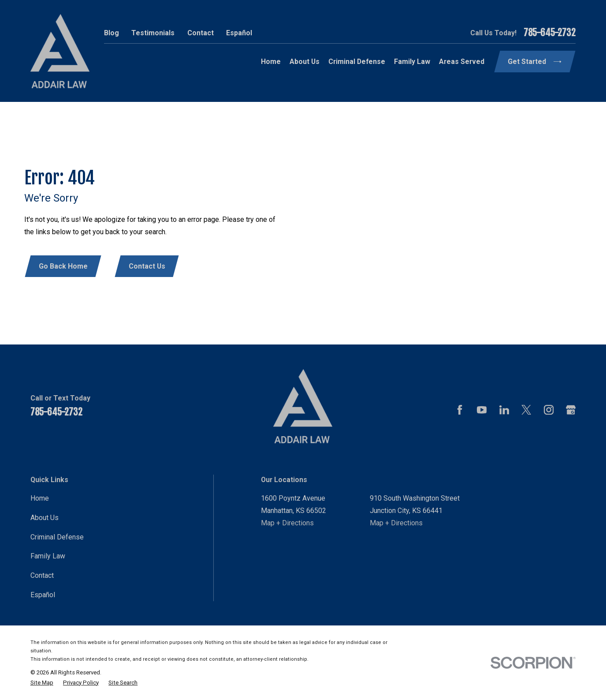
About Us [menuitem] (305, 62)
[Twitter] (526, 410)
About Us (45, 518)
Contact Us (147, 266)
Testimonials (153, 33)
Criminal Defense (57, 537)
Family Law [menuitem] (412, 62)
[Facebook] (460, 410)
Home (40, 498)
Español (239, 33)
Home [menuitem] (271, 62)
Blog (112, 33)
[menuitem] (42, 683)
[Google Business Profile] (571, 410)
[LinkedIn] (504, 410)
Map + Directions (287, 523)
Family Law (48, 556)
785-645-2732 (550, 33)
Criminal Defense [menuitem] (357, 62)
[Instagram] (549, 410)
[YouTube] (482, 410)
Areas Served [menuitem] (462, 62)
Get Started (534, 62)
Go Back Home (63, 266)
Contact (201, 33)
